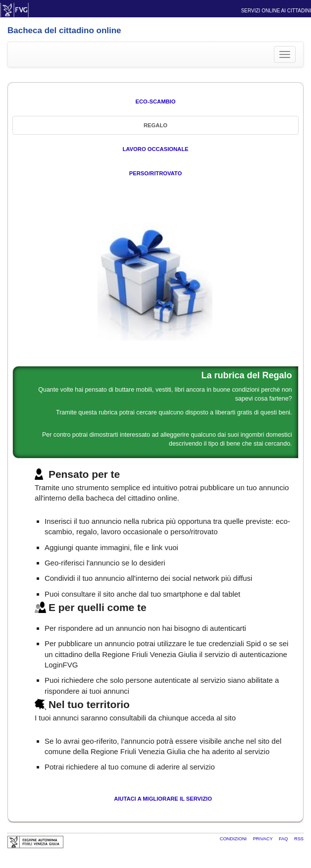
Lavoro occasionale (156, 149)
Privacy (263, 839)
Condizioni (234, 839)
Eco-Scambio (156, 102)
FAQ (284, 839)
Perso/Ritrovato (155, 173)
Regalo (155, 125)
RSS (299, 839)
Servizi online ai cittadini (276, 11)
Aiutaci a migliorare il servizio (163, 799)
